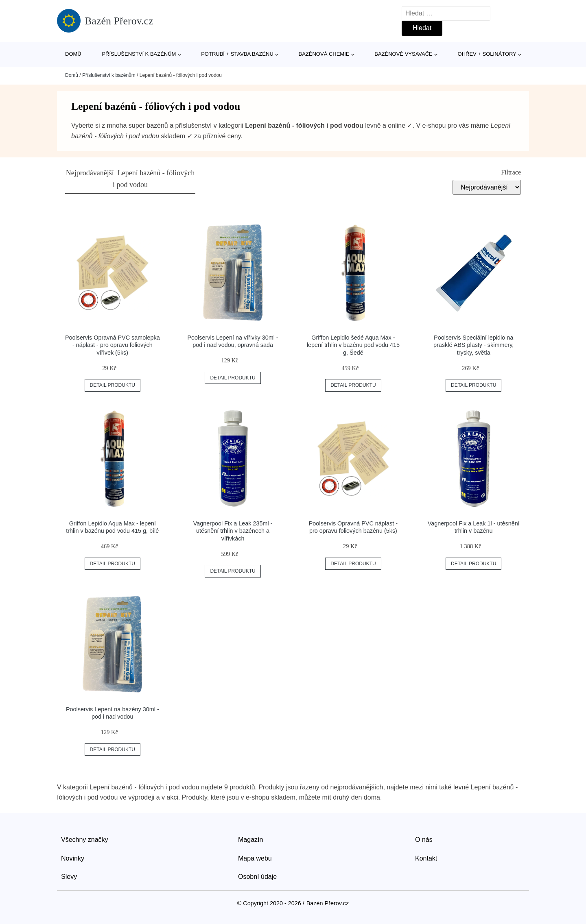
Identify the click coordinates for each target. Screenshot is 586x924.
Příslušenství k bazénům (139, 54)
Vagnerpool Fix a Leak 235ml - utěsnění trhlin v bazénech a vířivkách (233, 531)
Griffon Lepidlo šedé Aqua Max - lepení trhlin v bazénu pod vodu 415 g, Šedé (353, 345)
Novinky (73, 858)
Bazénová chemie (324, 54)
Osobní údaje (257, 877)
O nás (424, 840)
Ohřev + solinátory (487, 54)
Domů (73, 54)
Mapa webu (255, 858)
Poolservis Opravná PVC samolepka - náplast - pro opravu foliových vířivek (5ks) (113, 345)
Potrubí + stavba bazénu (237, 54)
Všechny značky (85, 840)
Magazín (250, 840)
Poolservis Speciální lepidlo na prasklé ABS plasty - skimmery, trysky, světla (473, 345)
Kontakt (426, 858)
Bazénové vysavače (403, 54)
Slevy (69, 877)
